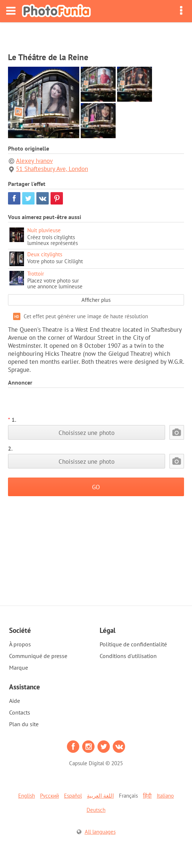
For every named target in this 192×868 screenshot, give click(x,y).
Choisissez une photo (87, 433)
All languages (100, 832)
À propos (20, 644)
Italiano (165, 796)
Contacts (20, 712)
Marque (19, 667)
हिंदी (147, 796)
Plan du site (24, 724)
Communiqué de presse (38, 656)
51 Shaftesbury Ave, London (52, 169)
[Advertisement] (96, 35)
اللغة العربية (100, 796)
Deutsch (96, 810)
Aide (15, 701)
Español (73, 796)
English (27, 796)
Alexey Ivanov (34, 161)
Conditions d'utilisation (128, 656)
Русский (49, 796)
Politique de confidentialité (133, 644)
